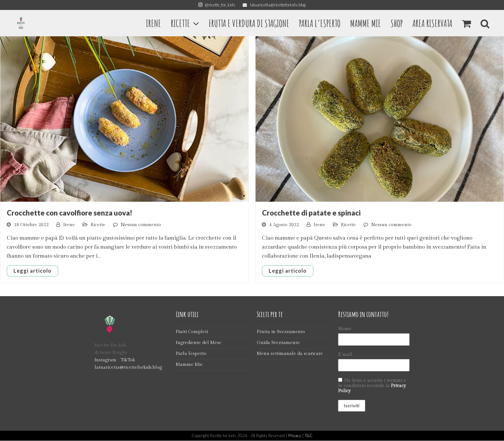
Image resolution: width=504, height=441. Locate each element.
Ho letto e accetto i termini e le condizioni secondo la (372, 386)
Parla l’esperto (191, 354)
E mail (345, 355)
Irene (69, 225)
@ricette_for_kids (217, 5)
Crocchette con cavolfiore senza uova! (70, 213)
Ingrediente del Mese (199, 343)
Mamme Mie (189, 365)
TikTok (128, 360)
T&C (309, 436)
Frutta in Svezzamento (281, 332)
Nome (345, 329)
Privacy (295, 436)
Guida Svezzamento (278, 343)
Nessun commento (141, 225)
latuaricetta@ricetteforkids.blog (274, 5)
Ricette (98, 225)
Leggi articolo (33, 271)
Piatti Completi (192, 332)
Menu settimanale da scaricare (290, 354)
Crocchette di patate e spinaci (311, 213)
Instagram (105, 360)
